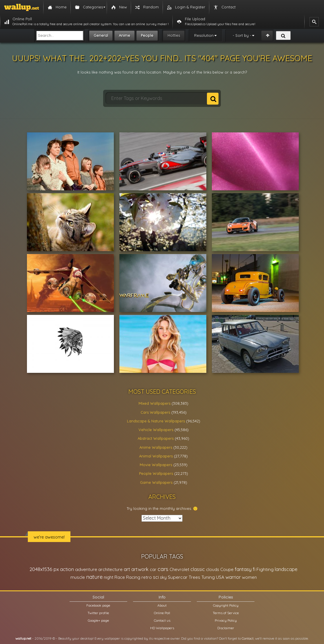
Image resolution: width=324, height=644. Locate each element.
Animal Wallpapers (156, 456)
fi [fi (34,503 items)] (254, 569)
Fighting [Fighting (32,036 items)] (265, 569)
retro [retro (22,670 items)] (147, 577)
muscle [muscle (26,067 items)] (78, 577)
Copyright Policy (226, 605)
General (101, 35)
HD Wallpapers (162, 628)
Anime (124, 35)
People (147, 35)
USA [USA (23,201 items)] (220, 577)
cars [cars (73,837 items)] (163, 569)
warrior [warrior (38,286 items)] (233, 577)
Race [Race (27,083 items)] (120, 577)
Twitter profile (98, 613)
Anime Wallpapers (156, 447)
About (162, 605)
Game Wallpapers (156, 482)
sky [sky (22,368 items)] (163, 577)
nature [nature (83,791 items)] (94, 577)
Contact (248, 638)
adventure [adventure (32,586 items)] (86, 569)
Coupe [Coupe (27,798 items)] (227, 569)
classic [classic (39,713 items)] (198, 569)
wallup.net (23, 638)
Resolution (204, 35)
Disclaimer (226, 628)
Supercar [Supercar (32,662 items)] (178, 577)
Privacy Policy (226, 620)
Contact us (162, 620)
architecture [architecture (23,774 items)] (110, 569)
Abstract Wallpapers (156, 438)
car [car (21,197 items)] (153, 569)
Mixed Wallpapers (154, 403)
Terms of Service (226, 613)
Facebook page (98, 605)
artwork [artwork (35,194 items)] (140, 569)
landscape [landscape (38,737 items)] (286, 569)
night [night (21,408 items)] (109, 577)
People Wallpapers (156, 473)
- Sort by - (242, 35)
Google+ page (98, 620)
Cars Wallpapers (155, 412)
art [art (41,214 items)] (127, 569)
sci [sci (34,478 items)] (156, 577)
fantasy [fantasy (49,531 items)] (243, 569)
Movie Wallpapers (156, 465)
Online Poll (162, 613)
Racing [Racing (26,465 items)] (133, 577)
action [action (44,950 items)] (67, 569)
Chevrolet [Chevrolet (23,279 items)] (179, 569)
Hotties (174, 35)
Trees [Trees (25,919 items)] (194, 577)
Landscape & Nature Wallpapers (156, 421)
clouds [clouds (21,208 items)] (213, 569)
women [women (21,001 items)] (249, 577)
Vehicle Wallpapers (156, 430)
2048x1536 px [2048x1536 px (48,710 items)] (44, 569)
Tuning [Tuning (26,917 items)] (208, 577)
